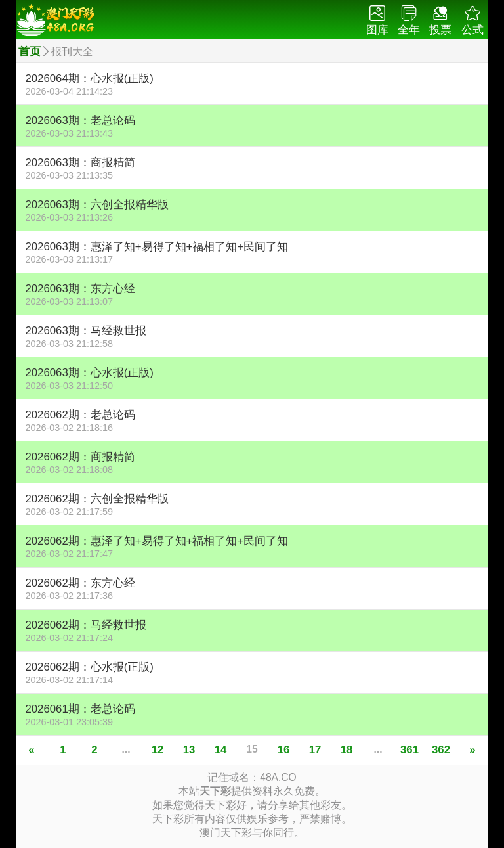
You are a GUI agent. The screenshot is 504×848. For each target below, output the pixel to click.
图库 (377, 21)
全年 (409, 21)
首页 (30, 52)
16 (284, 750)
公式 (472, 21)
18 (347, 750)
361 (409, 750)
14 (221, 750)
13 (189, 750)
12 (158, 750)
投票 (440, 21)
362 (441, 750)
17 (315, 750)
